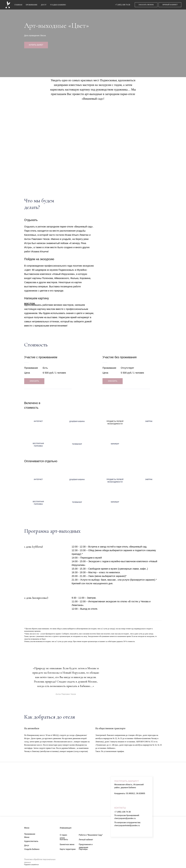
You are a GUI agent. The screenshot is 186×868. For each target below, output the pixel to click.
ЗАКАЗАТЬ (34, 381)
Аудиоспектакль (31, 841)
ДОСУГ (44, 5)
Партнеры (83, 849)
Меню (27, 837)
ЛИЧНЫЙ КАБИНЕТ (170, 5)
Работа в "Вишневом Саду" (91, 835)
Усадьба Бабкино (32, 849)
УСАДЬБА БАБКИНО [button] (58, 5)
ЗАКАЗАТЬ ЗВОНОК (146, 5)
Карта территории (68, 849)
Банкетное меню (67, 844)
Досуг (27, 845)
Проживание (30, 834)
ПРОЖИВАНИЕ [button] (32, 5)
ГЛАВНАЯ (18, 5)
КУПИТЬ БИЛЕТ (36, 45)
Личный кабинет (86, 840)
